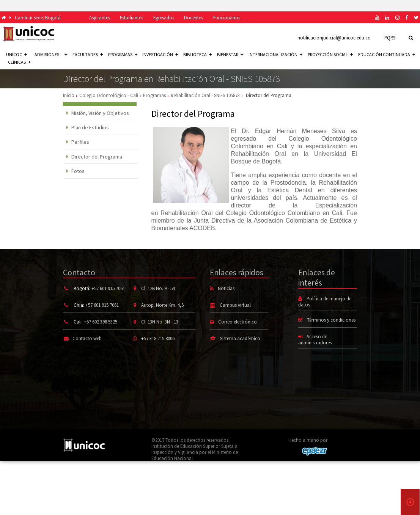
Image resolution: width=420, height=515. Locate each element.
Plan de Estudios (88, 127)
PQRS (390, 38)
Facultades (88, 54)
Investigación (160, 54)
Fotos (76, 171)
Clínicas (19, 62)
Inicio (69, 95)
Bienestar (230, 54)
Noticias (226, 288)
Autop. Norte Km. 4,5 (162, 305)
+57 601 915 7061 (108, 288)
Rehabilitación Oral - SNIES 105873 (205, 95)
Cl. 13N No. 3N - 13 (160, 322)
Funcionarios (227, 17)
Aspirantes (100, 17)
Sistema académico (240, 338)
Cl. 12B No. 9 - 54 (158, 288)
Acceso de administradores (315, 339)
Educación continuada (387, 54)
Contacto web (87, 338)
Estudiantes (131, 17)
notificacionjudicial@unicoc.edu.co (334, 38)
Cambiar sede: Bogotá (38, 17)
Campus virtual (235, 305)
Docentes (193, 17)
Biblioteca (197, 54)
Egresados (164, 17)
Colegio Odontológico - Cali (109, 95)
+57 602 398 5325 (101, 322)
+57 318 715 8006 (158, 338)
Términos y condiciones (331, 320)
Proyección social (330, 54)
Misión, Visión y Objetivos (98, 113)
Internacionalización (275, 54)
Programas (123, 54)
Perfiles (78, 142)
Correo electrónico (238, 322)
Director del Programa (94, 157)
